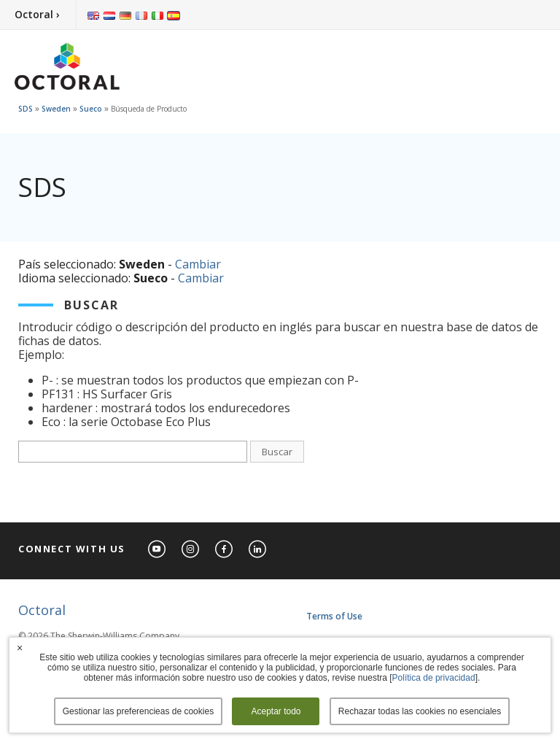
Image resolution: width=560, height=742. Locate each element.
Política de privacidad (434, 678)
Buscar (277, 452)
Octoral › (37, 14)
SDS (26, 109)
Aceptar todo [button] (276, 711)
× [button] (20, 648)
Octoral (42, 610)
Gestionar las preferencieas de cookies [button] (138, 711)
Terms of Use (334, 616)
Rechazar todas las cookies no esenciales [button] (420, 711)
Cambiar (198, 264)
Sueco (91, 109)
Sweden (56, 109)
